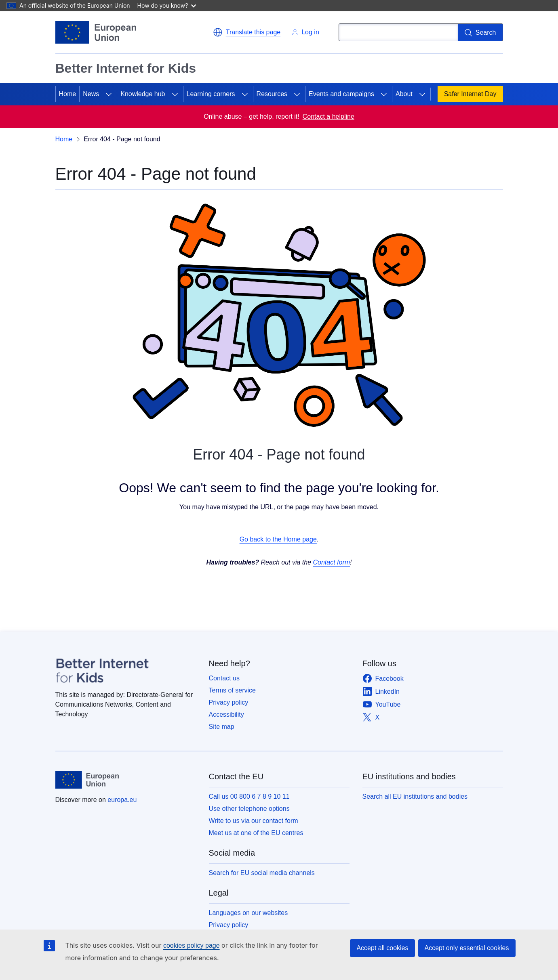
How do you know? (167, 5)
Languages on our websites (248, 913)
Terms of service (232, 690)
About (404, 94)
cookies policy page (192, 945)
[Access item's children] (109, 94)
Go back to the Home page (278, 539)
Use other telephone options (249, 809)
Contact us (224, 678)
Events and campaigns (341, 94)
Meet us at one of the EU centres (256, 833)
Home (68, 94)
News (91, 94)
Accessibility (226, 715)
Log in (305, 32)
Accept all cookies (382, 948)
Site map (222, 727)
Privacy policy (229, 702)
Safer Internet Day (470, 94)
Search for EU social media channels (262, 873)
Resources (272, 94)
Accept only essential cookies (467, 948)
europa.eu (122, 800)
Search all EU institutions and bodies (415, 796)
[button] (247, 32)
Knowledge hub (143, 94)
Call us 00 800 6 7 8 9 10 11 (249, 796)
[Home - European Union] (96, 32)
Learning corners (211, 94)
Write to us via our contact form (254, 821)
